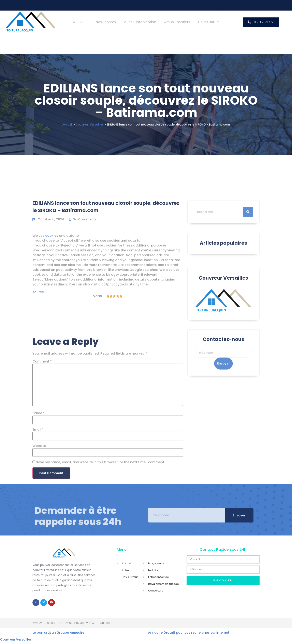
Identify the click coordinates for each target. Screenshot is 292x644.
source (38, 340)
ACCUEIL (80, 22)
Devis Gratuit (208, 22)
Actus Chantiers (177, 22)
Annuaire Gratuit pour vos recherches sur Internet (189, 635)
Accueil (67, 125)
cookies (52, 284)
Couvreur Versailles (90, 125)
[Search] (248, 229)
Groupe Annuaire (70, 635)
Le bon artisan (44, 635)
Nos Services (106, 22)
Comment (42, 482)
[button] (261, 22)
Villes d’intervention (140, 22)
